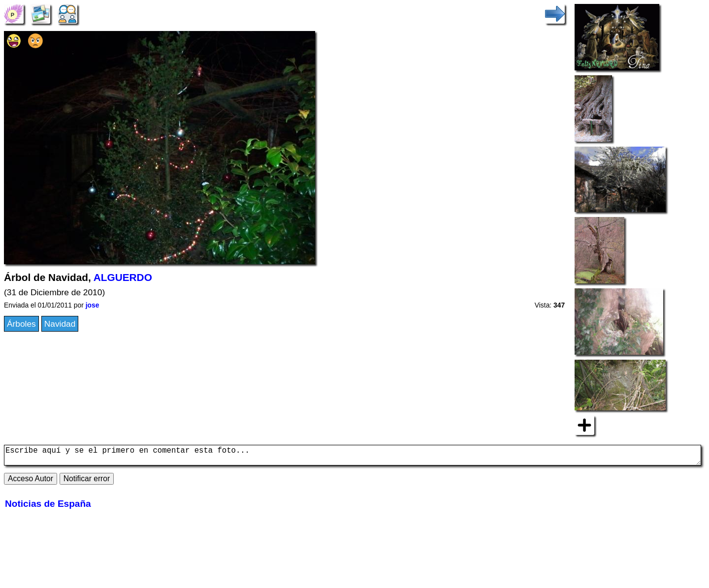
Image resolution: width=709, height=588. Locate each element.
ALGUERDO (123, 277)
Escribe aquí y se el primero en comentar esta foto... (353, 457)
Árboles (21, 324)
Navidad (60, 324)
